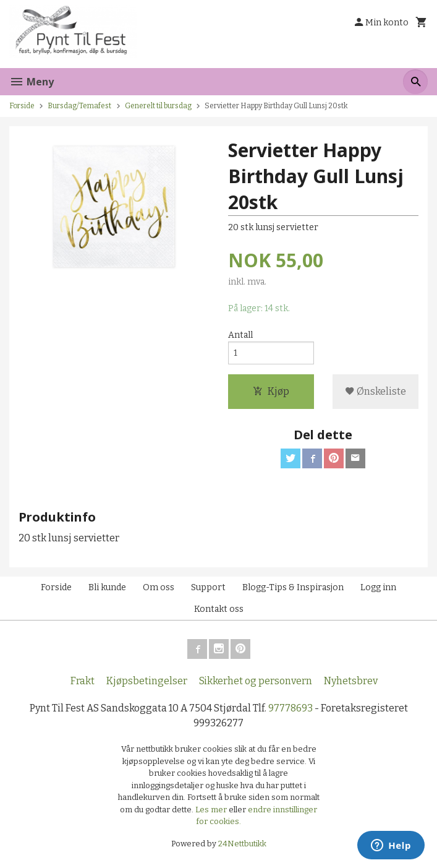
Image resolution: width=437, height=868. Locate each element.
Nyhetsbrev (351, 681)
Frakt (83, 681)
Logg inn (378, 587)
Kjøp (271, 391)
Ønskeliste (375, 391)
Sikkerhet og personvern (256, 681)
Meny (32, 82)
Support (208, 587)
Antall (240, 335)
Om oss (159, 587)
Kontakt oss (219, 609)
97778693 (291, 708)
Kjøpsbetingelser (147, 681)
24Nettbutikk (242, 844)
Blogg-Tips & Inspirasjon (293, 587)
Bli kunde (107, 587)
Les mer (212, 810)
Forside (22, 106)
